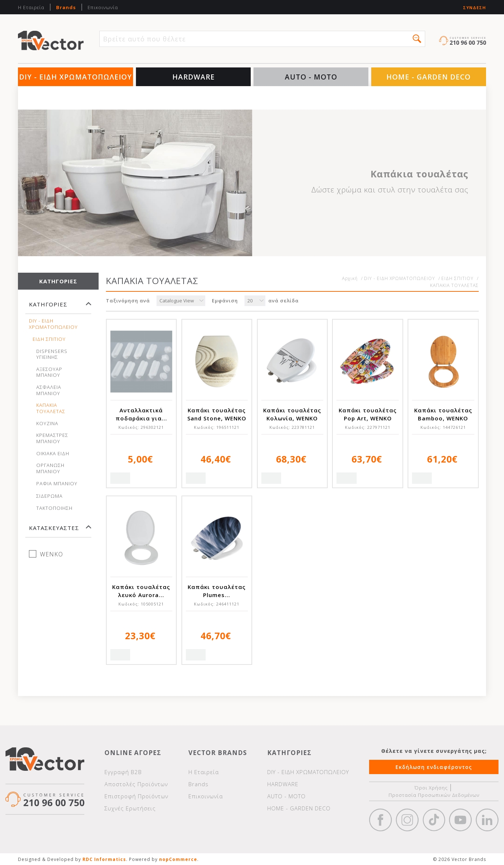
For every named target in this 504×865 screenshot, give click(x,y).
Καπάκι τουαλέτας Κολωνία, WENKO (292, 414)
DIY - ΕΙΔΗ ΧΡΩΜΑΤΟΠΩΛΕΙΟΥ (76, 77)
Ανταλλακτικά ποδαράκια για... (141, 414)
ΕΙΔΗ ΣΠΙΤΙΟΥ (49, 339)
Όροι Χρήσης (431, 788)
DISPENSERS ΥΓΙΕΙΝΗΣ (52, 354)
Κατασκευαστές (54, 528)
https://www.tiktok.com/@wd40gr (434, 820)
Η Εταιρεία (31, 7)
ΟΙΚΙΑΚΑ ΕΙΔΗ (53, 454)
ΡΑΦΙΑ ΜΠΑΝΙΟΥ (57, 484)
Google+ (487, 820)
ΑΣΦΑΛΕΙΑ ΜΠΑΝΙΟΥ (49, 390)
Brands (66, 7)
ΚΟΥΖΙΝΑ (47, 424)
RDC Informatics (104, 859)
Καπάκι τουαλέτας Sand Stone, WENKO (217, 414)
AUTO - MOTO (311, 77)
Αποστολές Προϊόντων (136, 784)
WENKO (51, 554)
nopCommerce (178, 859)
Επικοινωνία (103, 7)
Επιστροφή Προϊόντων (136, 796)
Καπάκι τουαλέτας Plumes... (217, 591)
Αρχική (350, 279)
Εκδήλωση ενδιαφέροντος (434, 767)
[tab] (58, 308)
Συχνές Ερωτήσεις (130, 808)
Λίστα (471, 301)
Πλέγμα (455, 301)
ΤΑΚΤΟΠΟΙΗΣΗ (54, 508)
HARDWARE (194, 77)
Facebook (380, 820)
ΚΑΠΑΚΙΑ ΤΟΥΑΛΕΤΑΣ (51, 408)
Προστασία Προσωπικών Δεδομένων (434, 795)
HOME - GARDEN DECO (428, 77)
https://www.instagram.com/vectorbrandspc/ (407, 820)
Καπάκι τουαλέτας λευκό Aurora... (141, 591)
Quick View (120, 478)
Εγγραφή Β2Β (123, 772)
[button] (417, 39)
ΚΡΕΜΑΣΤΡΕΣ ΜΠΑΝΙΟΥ (52, 438)
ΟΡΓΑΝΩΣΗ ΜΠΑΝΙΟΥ (50, 468)
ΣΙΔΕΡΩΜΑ (49, 496)
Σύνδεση (474, 8)
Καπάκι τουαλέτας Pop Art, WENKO (368, 414)
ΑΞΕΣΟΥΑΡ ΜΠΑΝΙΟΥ (49, 372)
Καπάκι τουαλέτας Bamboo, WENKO (443, 414)
